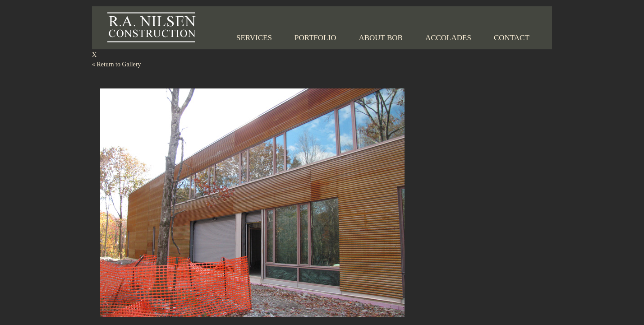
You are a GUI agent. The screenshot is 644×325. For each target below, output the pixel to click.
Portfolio (315, 38)
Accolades (448, 38)
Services (254, 38)
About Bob (380, 38)
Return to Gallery (116, 64)
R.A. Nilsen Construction (152, 27)
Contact (512, 38)
